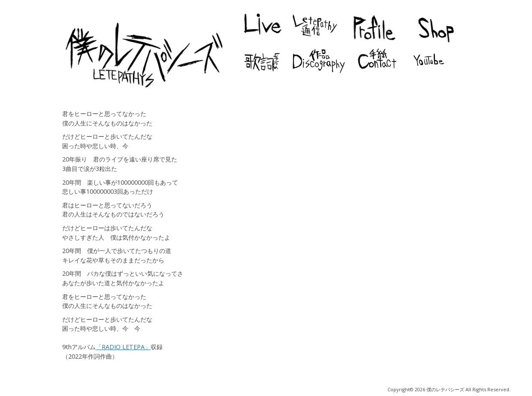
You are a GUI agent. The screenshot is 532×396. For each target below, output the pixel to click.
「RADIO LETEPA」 (123, 347)
